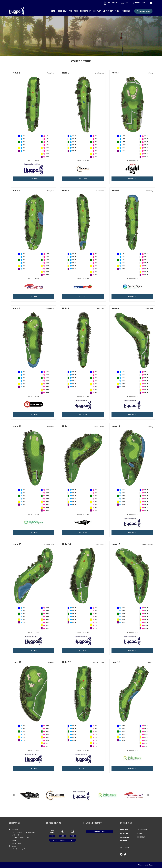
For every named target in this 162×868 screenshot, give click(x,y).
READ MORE (34, 179)
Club (53, 11)
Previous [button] (14, 795)
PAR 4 (25, 136)
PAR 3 (123, 136)
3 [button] (85, 804)
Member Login (143, 11)
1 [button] (77, 804)
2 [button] (81, 804)
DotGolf (150, 865)
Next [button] (148, 795)
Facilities (73, 11)
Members (126, 11)
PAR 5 (97, 136)
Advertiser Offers (111, 11)
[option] (81, 35)
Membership (85, 11)
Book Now (62, 11)
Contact (97, 11)
